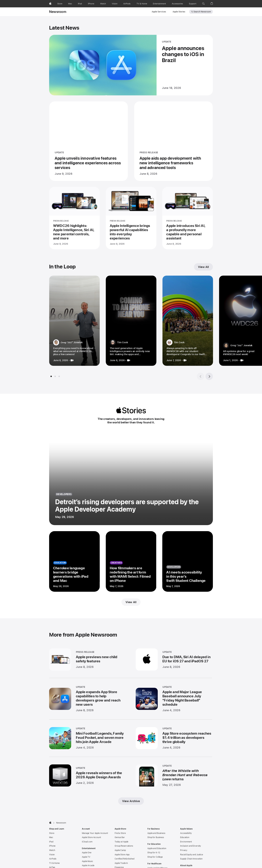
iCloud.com (87, 842)
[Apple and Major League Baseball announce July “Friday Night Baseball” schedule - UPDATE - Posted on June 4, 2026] (174, 699)
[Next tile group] (209, 376)
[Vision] (115, 4)
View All (131, 602)
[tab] (51, 376)
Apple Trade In (121, 863)
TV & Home (54, 863)
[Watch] (103, 4)
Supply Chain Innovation (191, 859)
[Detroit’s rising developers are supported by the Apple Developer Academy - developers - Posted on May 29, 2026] (131, 479)
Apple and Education (157, 848)
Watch (52, 850)
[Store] (60, 4)
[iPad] (80, 4)
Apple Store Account (91, 837)
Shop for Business (156, 837)
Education (185, 837)
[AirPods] (127, 4)
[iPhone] (91, 4)
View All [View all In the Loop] (203, 267)
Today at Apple (121, 842)
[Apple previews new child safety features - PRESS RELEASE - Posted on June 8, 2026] (87, 659)
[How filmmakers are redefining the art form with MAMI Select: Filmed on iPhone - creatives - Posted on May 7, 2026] (131, 561)
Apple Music (87, 861)
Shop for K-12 (154, 853)
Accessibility (186, 833)
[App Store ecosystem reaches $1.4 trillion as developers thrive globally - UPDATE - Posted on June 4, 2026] (174, 738)
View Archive (131, 801)
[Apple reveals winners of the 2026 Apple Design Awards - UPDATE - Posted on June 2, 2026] (87, 775)
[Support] (193, 4)
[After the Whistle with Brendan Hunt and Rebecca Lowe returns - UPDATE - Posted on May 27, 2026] (174, 775)
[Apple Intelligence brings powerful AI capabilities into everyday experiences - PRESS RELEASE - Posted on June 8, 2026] (131, 218)
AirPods (53, 859)
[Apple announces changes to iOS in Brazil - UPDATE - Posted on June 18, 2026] (131, 65)
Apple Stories (179, 12)
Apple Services (159, 12)
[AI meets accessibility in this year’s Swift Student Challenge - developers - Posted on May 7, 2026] (188, 561)
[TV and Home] (142, 4)
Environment (186, 842)
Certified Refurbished (124, 859)
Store (52, 833)
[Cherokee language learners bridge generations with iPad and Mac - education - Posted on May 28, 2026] (74, 561)
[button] (203, 4)
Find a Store (120, 833)
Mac (51, 837)
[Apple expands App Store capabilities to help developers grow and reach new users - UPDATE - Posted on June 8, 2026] (87, 699)
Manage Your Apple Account (95, 833)
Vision (52, 855)
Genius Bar (120, 837)
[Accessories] (177, 4)
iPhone (52, 846)
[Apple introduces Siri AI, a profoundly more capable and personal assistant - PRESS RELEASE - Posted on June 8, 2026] (188, 218)
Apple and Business (156, 833)
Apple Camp (120, 850)
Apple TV (86, 857)
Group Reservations (124, 846)
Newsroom (58, 12)
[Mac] (70, 4)
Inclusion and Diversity (191, 846)
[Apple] (50, 4)
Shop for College (155, 857)
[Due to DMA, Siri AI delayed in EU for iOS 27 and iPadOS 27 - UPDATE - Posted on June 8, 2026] (174, 659)
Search (202, 12)
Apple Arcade (88, 865)
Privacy (184, 850)
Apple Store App (122, 855)
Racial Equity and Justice (192, 855)
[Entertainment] (159, 4)
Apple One (87, 853)
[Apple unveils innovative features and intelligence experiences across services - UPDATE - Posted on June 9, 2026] (89, 141)
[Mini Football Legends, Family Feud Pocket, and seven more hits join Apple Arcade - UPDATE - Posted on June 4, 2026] (87, 738)
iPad (51, 842)
